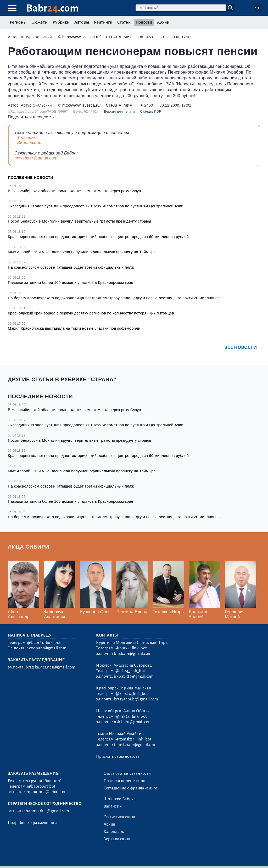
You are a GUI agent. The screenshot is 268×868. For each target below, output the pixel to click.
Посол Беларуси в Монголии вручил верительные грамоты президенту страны (79, 221)
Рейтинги (103, 22)
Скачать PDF (151, 111)
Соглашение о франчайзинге (131, 788)
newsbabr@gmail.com (36, 158)
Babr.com (52, 8)
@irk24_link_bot (130, 671)
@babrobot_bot (41, 786)
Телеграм (27, 138)
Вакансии (113, 806)
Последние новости (30, 178)
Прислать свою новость (118, 756)
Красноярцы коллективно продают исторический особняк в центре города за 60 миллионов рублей (98, 237)
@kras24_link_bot (132, 694)
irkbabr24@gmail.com (134, 676)
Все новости (241, 347)
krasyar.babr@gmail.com (136, 699)
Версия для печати (119, 111)
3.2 (39, 857)
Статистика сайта (120, 817)
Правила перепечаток (124, 781)
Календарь (114, 832)
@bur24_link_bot (131, 648)
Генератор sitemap (125, 857)
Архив (163, 22)
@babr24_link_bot (44, 643)
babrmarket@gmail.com (47, 811)
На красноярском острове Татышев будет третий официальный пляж (71, 267)
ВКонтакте (29, 143)
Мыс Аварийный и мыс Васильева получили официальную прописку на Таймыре (82, 252)
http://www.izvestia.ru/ (82, 37)
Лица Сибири (29, 547)
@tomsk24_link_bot (133, 739)
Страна (114, 37)
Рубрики (61, 22)
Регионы (18, 22)
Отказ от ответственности (127, 773)
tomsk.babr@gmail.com (135, 745)
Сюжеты (40, 22)
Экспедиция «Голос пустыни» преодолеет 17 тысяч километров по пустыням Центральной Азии (96, 206)
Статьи (124, 22)
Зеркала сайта (117, 839)
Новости (144, 22)
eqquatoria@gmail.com (47, 792)
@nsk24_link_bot (131, 716)
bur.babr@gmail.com (133, 654)
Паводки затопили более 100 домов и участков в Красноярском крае (71, 283)
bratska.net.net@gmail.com (50, 667)
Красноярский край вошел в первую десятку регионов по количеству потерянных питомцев (91, 313)
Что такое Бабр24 (120, 799)
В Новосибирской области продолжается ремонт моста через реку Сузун (74, 191)
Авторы (82, 22)
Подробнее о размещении (32, 823)
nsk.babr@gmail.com (133, 722)
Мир (128, 37)
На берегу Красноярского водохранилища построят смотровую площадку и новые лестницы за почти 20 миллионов (114, 298)
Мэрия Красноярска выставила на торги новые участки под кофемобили (74, 328)
